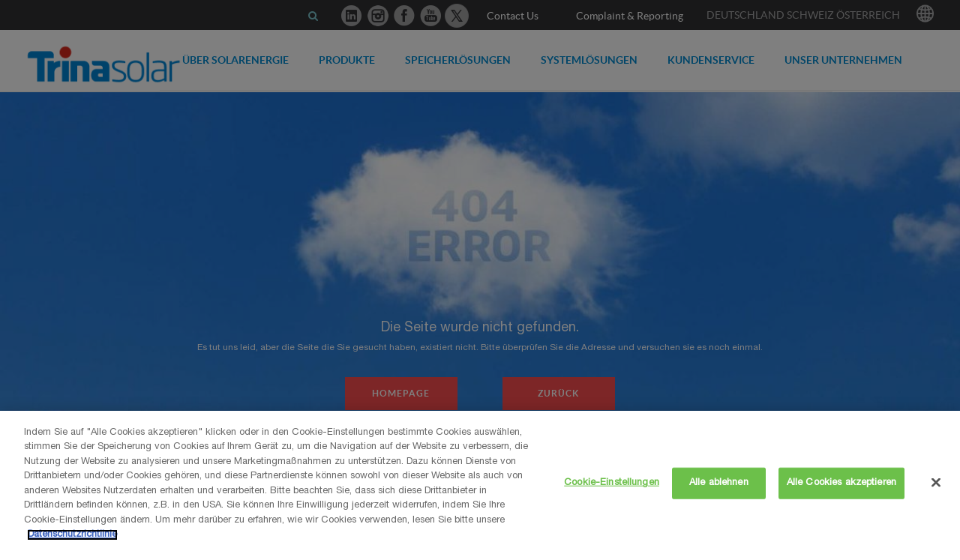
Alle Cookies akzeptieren (841, 483)
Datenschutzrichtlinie (72, 535)
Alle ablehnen (719, 483)
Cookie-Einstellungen (612, 483)
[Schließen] (936, 483)
